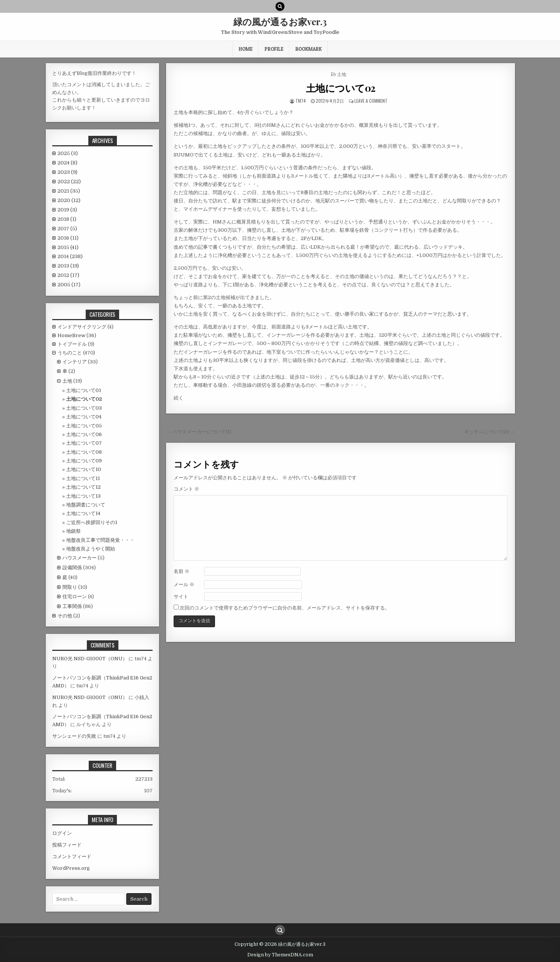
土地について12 (83, 487)
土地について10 (84, 469)
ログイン (62, 833)
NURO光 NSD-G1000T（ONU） (90, 659)
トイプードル (72, 344)
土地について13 (83, 496)
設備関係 (72, 568)
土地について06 (84, 434)
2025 (68, 153)
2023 (67, 172)
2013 (68, 266)
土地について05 (84, 426)
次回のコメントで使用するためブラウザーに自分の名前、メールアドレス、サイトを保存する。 (285, 608)
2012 (68, 275)
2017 (67, 229)
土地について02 (341, 88)
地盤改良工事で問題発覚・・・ (100, 540)
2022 (69, 182)
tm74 (301, 101)
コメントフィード (72, 856)
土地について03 (84, 408)
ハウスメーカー (79, 558)
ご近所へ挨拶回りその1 (92, 522)
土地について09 (84, 461)
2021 (69, 191)
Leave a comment (371, 101)
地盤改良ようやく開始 (91, 549)
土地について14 (83, 513)
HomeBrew (71, 335)
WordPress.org (71, 868)
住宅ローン (75, 597)
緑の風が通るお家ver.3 (280, 21)
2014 (70, 256)
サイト (181, 597)
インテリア (75, 362)
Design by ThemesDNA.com (280, 955)
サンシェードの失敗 (74, 736)
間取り (70, 587)
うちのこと (70, 353)
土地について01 (84, 390)
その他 (65, 616)
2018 (67, 219)
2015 (68, 247)
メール (184, 584)
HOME (246, 49)
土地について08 (84, 452)
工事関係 (72, 606)
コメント (186, 489)
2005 (69, 285)
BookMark (309, 49)
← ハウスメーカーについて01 (199, 432)
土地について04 (84, 417)
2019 (67, 210)
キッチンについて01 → (490, 432)
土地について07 (84, 443)
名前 (182, 571)
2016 (68, 238)
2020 (69, 200)
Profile (274, 49)
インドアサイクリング (82, 327)
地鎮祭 (73, 531)
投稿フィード (67, 845)
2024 (67, 163)
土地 (342, 74)
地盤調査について (86, 505)
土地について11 (83, 478)
